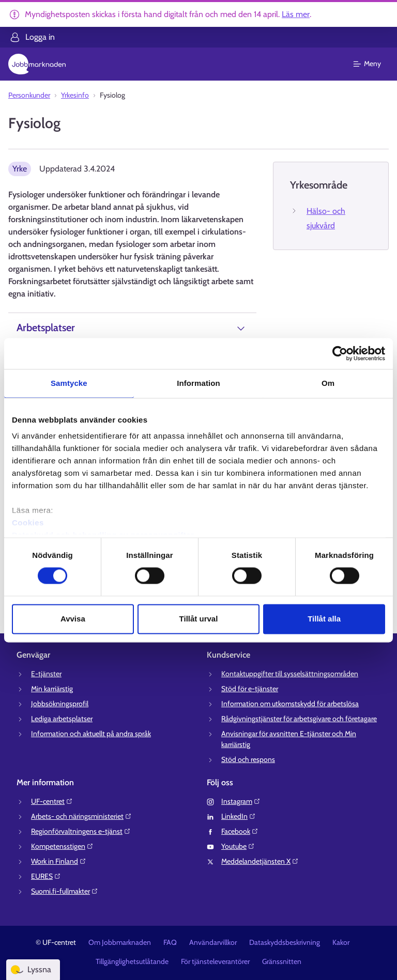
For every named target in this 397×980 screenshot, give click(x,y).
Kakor (341, 942)
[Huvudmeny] (373, 64)
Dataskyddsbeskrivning (285, 942)
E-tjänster (46, 674)
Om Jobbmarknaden (120, 942)
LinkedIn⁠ (239, 816)
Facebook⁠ (240, 831)
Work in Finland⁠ (59, 861)
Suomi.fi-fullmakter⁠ (65, 891)
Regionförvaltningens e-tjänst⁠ (81, 831)
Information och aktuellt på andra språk (91, 734)
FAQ (170, 942)
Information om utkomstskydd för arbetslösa (290, 704)
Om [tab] (328, 383)
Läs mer (296, 14)
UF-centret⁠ (52, 801)
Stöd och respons (248, 759)
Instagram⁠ (241, 801)
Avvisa (73, 619)
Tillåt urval (199, 619)
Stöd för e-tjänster (250, 689)
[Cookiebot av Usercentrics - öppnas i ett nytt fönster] (340, 353)
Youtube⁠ (238, 846)
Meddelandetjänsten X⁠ (260, 861)
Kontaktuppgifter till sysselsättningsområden (290, 674)
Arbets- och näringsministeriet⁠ (81, 816)
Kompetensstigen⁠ (62, 846)
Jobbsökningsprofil (60, 704)
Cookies (28, 523)
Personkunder (29, 95)
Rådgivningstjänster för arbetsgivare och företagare (299, 719)
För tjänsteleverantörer (215, 961)
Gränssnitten (282, 961)
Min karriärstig (52, 689)
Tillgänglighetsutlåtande (132, 961)
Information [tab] (198, 383)
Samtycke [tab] (69, 383)
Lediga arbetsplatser (62, 719)
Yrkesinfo (75, 95)
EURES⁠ (46, 876)
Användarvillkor (213, 942)
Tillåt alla (324, 619)
